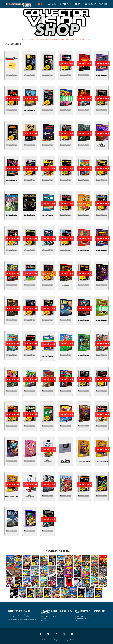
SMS (72, 39)
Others (88, 39)
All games (30, 39)
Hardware (66, 4)
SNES (82, 39)
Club (78, 4)
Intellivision (65, 39)
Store (103, 4)
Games (52, 4)
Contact (91, 4)
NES (76, 39)
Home (41, 4)
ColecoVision (40, 39)
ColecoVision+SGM (52, 39)
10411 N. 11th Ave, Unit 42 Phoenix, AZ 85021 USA (83, 619)
